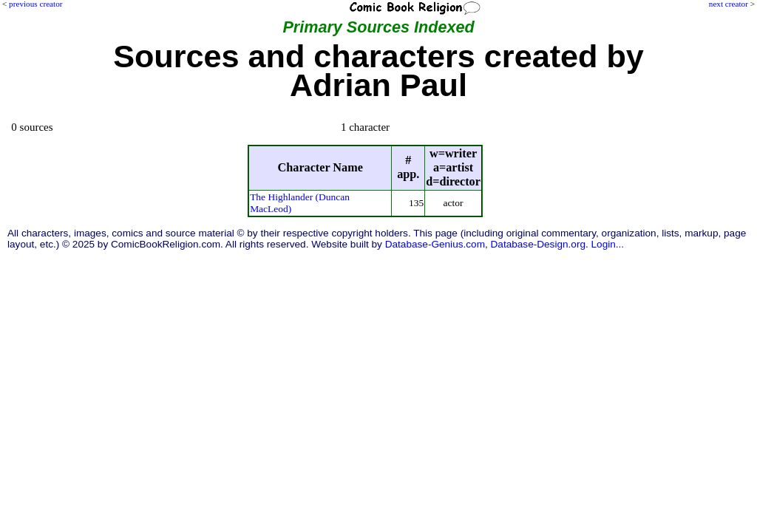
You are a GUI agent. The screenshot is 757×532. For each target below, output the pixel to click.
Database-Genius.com (435, 244)
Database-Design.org (538, 244)
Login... (608, 244)
